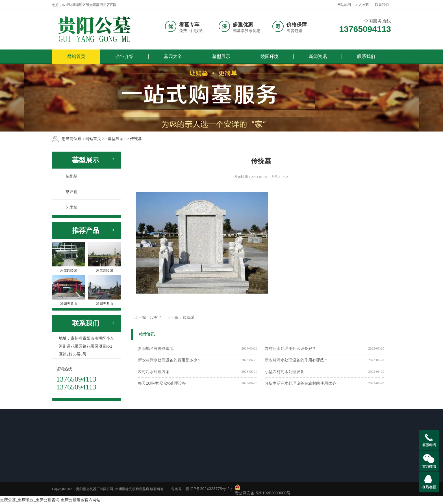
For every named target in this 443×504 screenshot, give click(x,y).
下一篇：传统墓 (181, 317)
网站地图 (344, 5)
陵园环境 (270, 56)
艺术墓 (68, 207)
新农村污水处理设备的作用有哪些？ (296, 360)
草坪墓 (68, 192)
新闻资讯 (318, 56)
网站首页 (76, 56)
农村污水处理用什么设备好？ (290, 348)
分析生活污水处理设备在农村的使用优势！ (302, 383)
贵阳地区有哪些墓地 (156, 348)
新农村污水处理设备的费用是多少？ (170, 360)
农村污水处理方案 (154, 372)
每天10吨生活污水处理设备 (162, 383)
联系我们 (382, 5)
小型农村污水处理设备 (285, 372)
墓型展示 (221, 56)
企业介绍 (125, 56)
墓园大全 (173, 56)
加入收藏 (362, 5)
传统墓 (136, 139)
